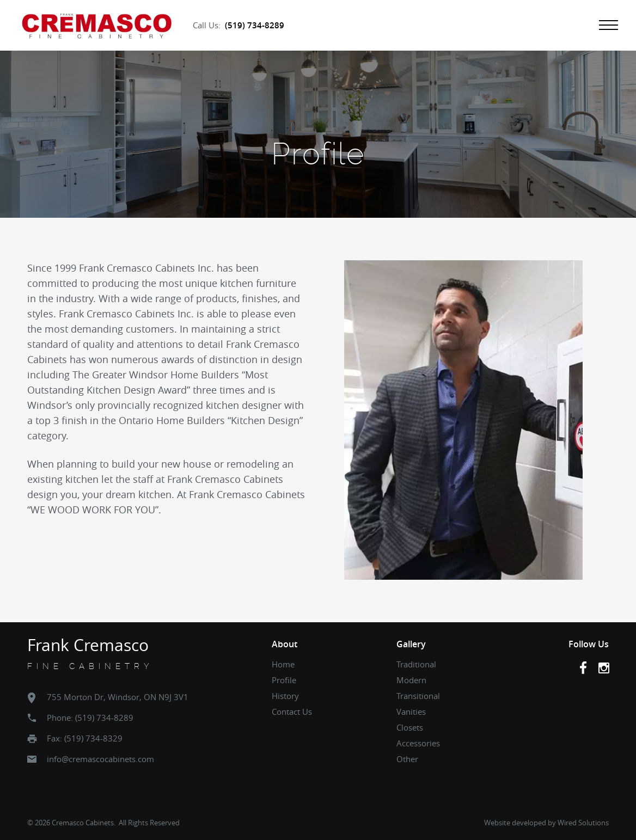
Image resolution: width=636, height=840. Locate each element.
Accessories (418, 743)
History (285, 696)
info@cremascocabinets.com (100, 759)
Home (283, 664)
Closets (410, 727)
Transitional (418, 696)
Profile (284, 680)
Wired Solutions (583, 823)
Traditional (416, 664)
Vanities (411, 712)
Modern (411, 680)
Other (407, 759)
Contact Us (292, 712)
